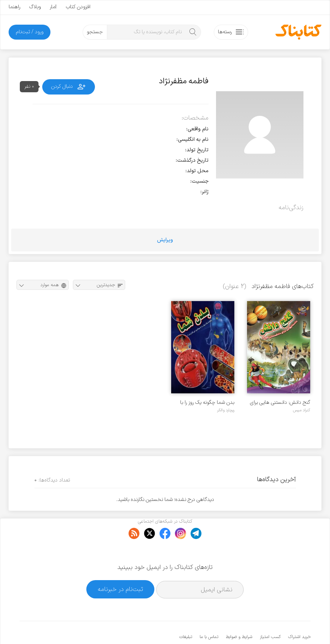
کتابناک (271, 626)
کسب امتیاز (270, 614)
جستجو (95, 32)
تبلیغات (186, 614)
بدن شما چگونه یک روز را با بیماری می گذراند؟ (207, 402)
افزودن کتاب (78, 7)
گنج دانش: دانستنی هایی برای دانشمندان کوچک (280, 402)
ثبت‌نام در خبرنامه (121, 566)
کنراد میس (302, 410)
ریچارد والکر (226, 410)
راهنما (14, 7)
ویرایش (165, 240)
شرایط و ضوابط (239, 614)
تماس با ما (209, 614)
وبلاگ (35, 7)
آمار (53, 7)
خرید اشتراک (299, 614)
